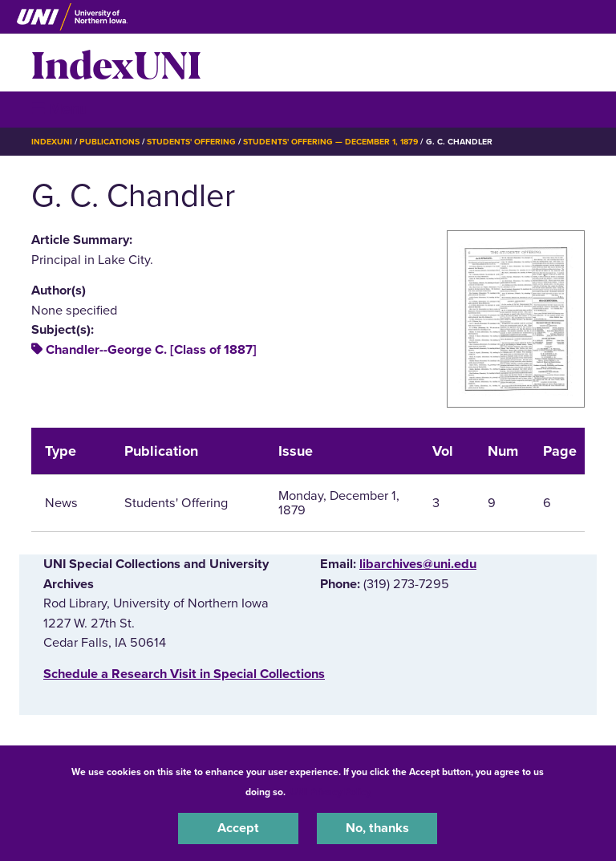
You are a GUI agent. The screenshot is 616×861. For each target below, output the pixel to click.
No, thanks (377, 828)
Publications (109, 142)
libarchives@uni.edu (418, 564)
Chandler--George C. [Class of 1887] (151, 350)
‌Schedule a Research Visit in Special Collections (184, 674)
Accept (238, 828)
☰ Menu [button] (60, 109)
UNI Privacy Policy (330, 792)
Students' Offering (192, 142)
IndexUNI (116, 63)
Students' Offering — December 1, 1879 (330, 142)
